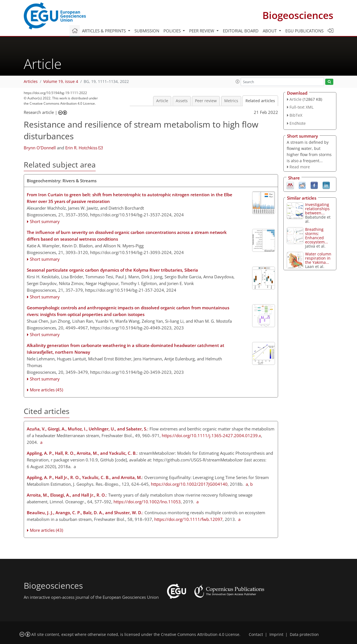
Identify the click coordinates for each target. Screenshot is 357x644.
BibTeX (296, 115)
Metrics (231, 101)
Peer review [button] (202, 31)
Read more (300, 167)
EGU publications (304, 31)
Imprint (276, 635)
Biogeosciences (298, 15)
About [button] (270, 31)
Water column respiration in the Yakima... (318, 258)
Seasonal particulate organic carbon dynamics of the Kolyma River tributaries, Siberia (112, 270)
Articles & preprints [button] (104, 31)
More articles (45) (46, 390)
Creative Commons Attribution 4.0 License (200, 635)
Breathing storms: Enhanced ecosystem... (317, 236)
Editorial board (241, 31)
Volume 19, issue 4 (61, 82)
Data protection (304, 635)
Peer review (206, 101)
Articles (31, 82)
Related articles (260, 101)
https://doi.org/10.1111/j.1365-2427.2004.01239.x (211, 435)
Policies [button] (173, 31)
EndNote (298, 123)
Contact (256, 635)
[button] (238, 82)
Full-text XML (301, 107)
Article (162, 101)
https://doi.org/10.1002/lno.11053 (147, 502)
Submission (147, 31)
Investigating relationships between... (317, 209)
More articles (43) (46, 530)
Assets (182, 101)
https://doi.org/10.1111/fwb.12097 (188, 519)
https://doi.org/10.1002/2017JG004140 (189, 484)
